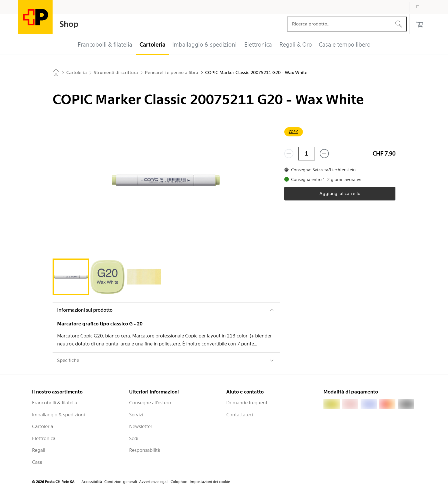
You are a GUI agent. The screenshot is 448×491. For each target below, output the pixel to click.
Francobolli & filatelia (55, 403)
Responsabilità (145, 450)
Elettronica (44, 438)
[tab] (71, 277)
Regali (39, 450)
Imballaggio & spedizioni (58, 415)
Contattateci (240, 415)
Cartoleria (43, 426)
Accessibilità (92, 482)
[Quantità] (307, 154)
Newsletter (141, 426)
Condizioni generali (121, 482)
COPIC (294, 132)
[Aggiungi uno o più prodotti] (324, 154)
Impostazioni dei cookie (210, 482)
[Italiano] (422, 7)
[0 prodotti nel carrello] (420, 24)
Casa (37, 462)
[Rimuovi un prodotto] (289, 154)
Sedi (134, 438)
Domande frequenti (247, 403)
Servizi (136, 415)
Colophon (179, 482)
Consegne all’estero (150, 403)
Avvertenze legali (154, 482)
